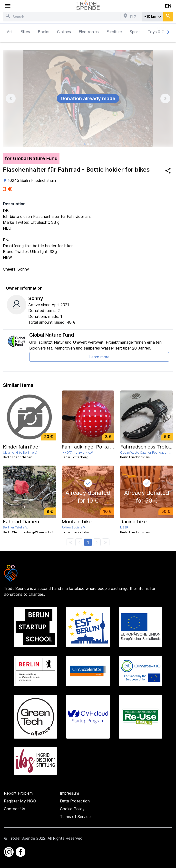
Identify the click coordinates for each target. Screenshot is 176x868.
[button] (88, 542)
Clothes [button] (64, 32)
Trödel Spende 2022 (27, 838)
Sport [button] (135, 32)
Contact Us (15, 809)
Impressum (69, 793)
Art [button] (10, 32)
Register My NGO (20, 801)
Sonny (36, 298)
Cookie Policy (72, 809)
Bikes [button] (25, 32)
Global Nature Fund (52, 335)
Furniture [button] (114, 32)
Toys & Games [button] (161, 32)
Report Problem (18, 793)
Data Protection (75, 801)
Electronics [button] (89, 32)
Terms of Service (75, 817)
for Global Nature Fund (31, 158)
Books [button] (44, 32)
